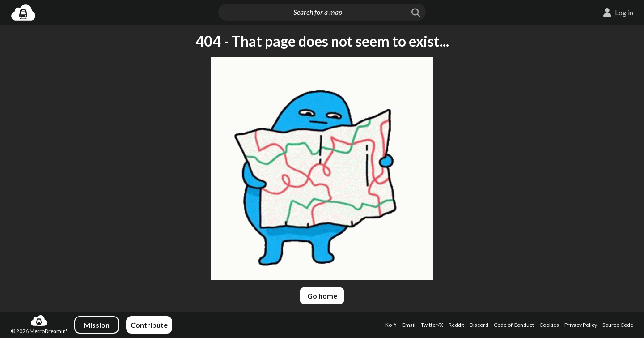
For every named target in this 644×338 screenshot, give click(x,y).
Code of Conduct (514, 325)
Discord (479, 325)
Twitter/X (432, 325)
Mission (97, 325)
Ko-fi (391, 325)
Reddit (456, 325)
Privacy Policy (581, 325)
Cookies (549, 325)
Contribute (149, 325)
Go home (322, 296)
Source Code (618, 325)
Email (409, 325)
